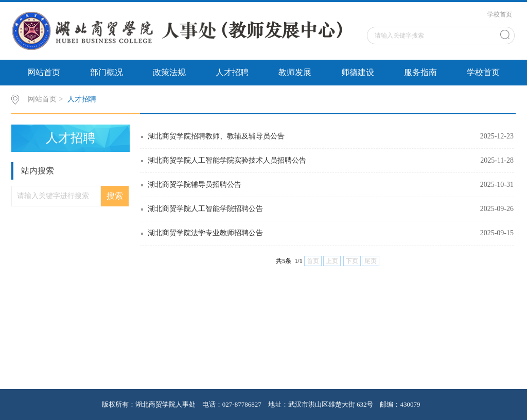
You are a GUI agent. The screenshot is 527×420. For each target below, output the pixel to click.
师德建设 (358, 72)
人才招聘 (232, 72)
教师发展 (295, 72)
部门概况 (107, 72)
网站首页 (44, 72)
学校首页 (500, 14)
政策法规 (169, 72)
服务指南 (420, 72)
